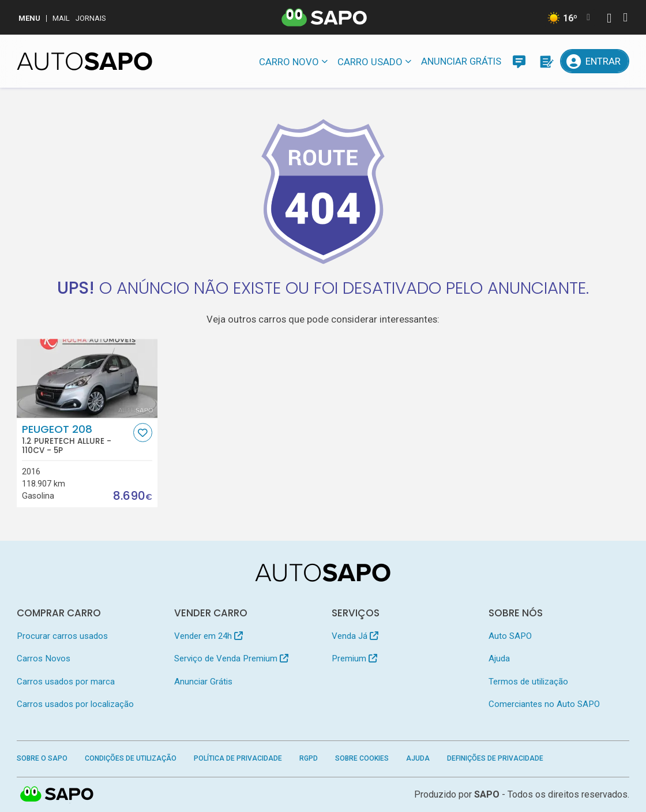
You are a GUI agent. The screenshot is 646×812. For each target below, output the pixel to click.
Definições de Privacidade (495, 758)
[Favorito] (143, 433)
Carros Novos (44, 658)
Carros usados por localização (75, 704)
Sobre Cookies (362, 758)
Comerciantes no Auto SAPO (544, 704)
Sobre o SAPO (42, 758)
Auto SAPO (510, 636)
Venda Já (355, 636)
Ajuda (499, 658)
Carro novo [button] (289, 62)
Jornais (91, 18)
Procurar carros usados (62, 636)
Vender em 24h (209, 636)
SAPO (487, 794)
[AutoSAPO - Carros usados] (84, 61)
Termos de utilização (528, 682)
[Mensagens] (519, 61)
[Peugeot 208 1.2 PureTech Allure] (87, 378)
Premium (354, 658)
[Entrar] (594, 61)
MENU (29, 18)
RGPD (309, 758)
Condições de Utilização (131, 758)
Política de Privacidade (238, 758)
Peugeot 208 (76, 439)
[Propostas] (546, 61)
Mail (61, 18)
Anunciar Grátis (461, 61)
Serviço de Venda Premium (231, 658)
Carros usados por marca (66, 682)
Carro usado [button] (370, 62)
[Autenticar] (609, 19)
